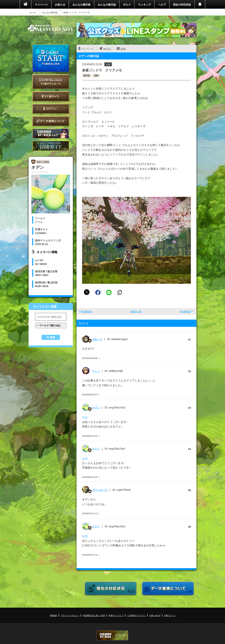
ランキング (144, 4)
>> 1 (85, 417)
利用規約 (53, 615)
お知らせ (60, 4)
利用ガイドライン (116, 615)
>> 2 (85, 458)
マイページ (41, 4)
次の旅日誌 (185, 311)
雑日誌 (87, 75)
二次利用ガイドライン (136, 615)
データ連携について (51, 121)
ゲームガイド (51, 146)
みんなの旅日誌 (107, 4)
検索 (52, 337)
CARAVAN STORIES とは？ (51, 133)
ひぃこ (96, 371)
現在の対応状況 (182, 4)
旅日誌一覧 (136, 311)
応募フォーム (170, 615)
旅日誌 (107, 49)
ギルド (127, 4)
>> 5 (85, 536)
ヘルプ (162, 4)
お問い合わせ (155, 615)
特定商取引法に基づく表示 (94, 615)
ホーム (33, 12)
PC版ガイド (51, 96)
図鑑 (123, 49)
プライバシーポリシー (70, 615)
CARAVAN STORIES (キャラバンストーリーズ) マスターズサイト (51, 29)
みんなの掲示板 (82, 4)
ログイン (51, 109)
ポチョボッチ (100, 490)
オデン (96, 407)
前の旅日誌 (87, 311)
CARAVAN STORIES (112, 635)
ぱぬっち (97, 339)
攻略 (96, 75)
